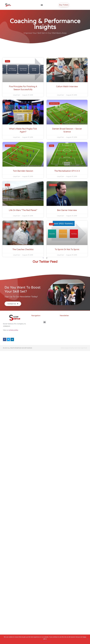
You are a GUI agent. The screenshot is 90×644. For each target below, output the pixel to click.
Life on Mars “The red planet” (23, 210)
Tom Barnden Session (23, 171)
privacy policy (14, 330)
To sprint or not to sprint (67, 250)
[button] (42, 5)
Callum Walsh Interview (67, 87)
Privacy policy (47, 641)
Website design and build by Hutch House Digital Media (74, 348)
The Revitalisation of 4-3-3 (67, 171)
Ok (41, 641)
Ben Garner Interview (67, 210)
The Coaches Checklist (23, 250)
